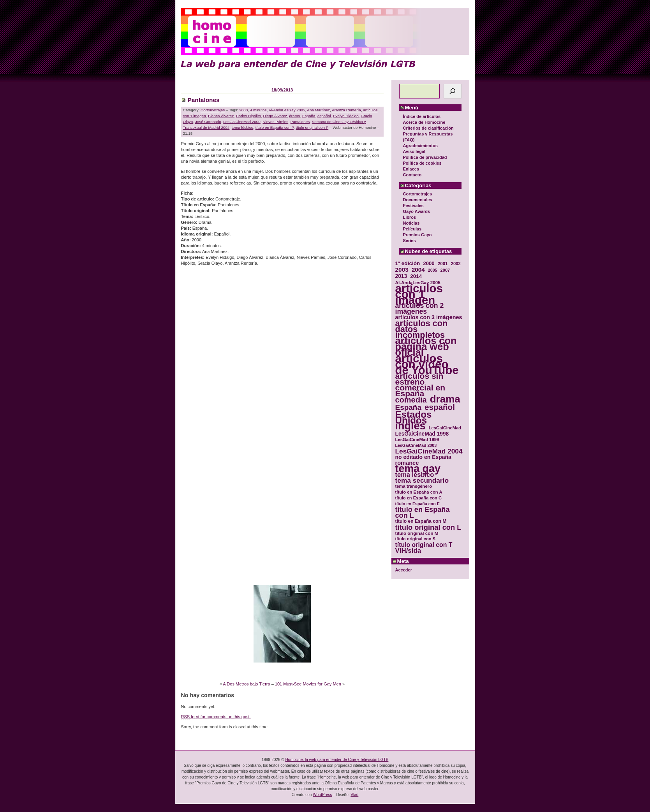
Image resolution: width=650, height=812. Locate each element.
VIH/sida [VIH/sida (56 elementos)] (408, 551)
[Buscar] (453, 91)
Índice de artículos (422, 116)
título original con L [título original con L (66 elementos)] (428, 527)
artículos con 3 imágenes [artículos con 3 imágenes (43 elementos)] (429, 317)
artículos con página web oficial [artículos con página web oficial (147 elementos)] (426, 347)
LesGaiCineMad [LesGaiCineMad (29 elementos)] (445, 428)
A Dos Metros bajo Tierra (247, 684)
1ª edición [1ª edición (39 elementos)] (408, 263)
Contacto (412, 175)
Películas (412, 229)
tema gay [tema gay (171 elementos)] (418, 469)
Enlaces (411, 169)
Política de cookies (422, 163)
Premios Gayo (417, 235)
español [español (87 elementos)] (440, 407)
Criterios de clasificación (428, 128)
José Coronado (208, 122)
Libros (410, 217)
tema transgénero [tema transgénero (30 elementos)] (414, 486)
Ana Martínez (318, 110)
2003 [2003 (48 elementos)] (402, 270)
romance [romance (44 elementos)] (407, 463)
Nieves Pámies (275, 122)
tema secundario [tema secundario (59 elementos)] (422, 481)
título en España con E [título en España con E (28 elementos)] (417, 504)
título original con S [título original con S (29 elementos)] (415, 539)
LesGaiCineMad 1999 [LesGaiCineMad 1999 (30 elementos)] (417, 439)
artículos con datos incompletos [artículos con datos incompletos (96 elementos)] (422, 329)
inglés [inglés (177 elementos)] (410, 426)
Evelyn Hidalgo (346, 116)
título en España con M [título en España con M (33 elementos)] (421, 521)
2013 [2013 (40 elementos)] (401, 276)
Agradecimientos (420, 146)
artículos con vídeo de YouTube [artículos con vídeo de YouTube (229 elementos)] (427, 364)
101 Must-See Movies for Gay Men (308, 684)
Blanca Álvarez (221, 116)
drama (294, 116)
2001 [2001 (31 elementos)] (443, 263)
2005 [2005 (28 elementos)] (433, 270)
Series (410, 241)
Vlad (354, 795)
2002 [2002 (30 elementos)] (456, 264)
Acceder (404, 570)
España (309, 116)
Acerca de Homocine (424, 122)
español (324, 116)
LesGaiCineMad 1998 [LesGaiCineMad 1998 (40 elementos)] (422, 434)
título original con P (312, 127)
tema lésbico (242, 127)
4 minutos (258, 110)
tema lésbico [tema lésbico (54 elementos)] (415, 475)
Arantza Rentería (346, 110)
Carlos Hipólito (248, 116)
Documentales (418, 200)
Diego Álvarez (275, 116)
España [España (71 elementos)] (408, 407)
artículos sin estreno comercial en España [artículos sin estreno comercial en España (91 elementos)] (420, 385)
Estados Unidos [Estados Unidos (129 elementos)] (414, 417)
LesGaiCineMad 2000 (242, 122)
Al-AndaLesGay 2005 (287, 110)
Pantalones (204, 100)
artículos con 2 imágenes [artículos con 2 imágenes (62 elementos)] (420, 309)
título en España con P (275, 127)
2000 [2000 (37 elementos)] (429, 263)
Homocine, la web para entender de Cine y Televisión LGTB (337, 760)
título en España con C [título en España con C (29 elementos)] (418, 498)
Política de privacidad (425, 157)
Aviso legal (414, 151)
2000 (243, 110)
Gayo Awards (417, 211)
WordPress (322, 795)
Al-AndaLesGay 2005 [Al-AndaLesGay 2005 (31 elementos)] (418, 282)
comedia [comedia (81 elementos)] (411, 400)
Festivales (413, 206)
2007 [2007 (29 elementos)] (445, 270)
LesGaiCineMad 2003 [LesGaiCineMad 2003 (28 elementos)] (416, 445)
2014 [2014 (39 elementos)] (416, 276)
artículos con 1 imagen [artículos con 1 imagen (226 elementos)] (419, 294)
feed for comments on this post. (216, 717)
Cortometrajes (418, 194)
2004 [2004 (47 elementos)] (418, 270)
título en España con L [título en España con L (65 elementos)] (423, 513)
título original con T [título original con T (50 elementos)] (424, 545)
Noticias (411, 223)
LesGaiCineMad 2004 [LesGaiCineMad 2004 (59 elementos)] (429, 451)
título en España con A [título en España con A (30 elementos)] (419, 492)
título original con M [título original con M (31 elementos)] (417, 533)
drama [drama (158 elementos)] (445, 399)
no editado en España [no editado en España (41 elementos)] (423, 457)
